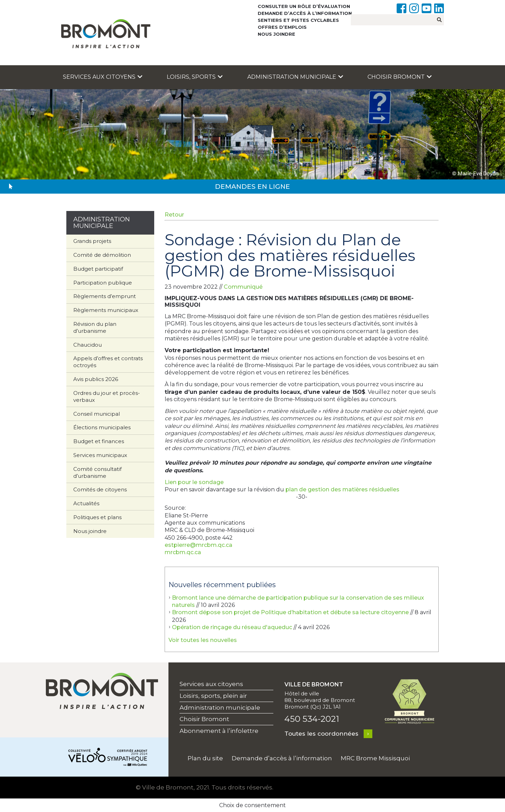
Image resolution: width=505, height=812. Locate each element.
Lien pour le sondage (194, 482)
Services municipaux (100, 455)
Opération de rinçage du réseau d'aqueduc (232, 627)
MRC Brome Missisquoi (375, 758)
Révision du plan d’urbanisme (95, 327)
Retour (174, 215)
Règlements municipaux (106, 310)
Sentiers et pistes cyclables (298, 20)
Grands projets (92, 241)
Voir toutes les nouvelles (203, 640)
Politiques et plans (97, 517)
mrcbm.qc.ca (183, 552)
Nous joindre (276, 34)
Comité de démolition (102, 255)
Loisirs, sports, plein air (213, 696)
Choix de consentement (252, 805)
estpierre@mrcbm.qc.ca (198, 545)
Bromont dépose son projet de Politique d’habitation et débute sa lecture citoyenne (290, 612)
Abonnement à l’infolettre (219, 731)
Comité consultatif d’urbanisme (97, 472)
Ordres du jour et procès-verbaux (107, 396)
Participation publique (103, 283)
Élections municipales (102, 427)
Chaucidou (88, 345)
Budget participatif (98, 269)
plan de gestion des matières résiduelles (342, 489)
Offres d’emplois (282, 27)
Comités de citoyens (100, 489)
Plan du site (205, 758)
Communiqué (243, 287)
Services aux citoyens (103, 77)
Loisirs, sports (195, 77)
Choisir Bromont (400, 77)
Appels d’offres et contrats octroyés (108, 362)
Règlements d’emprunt (105, 296)
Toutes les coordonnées (321, 734)
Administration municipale (295, 77)
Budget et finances (99, 441)
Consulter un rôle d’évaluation (304, 6)
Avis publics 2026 (96, 379)
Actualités (86, 503)
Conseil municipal (97, 414)
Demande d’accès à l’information (305, 13)
